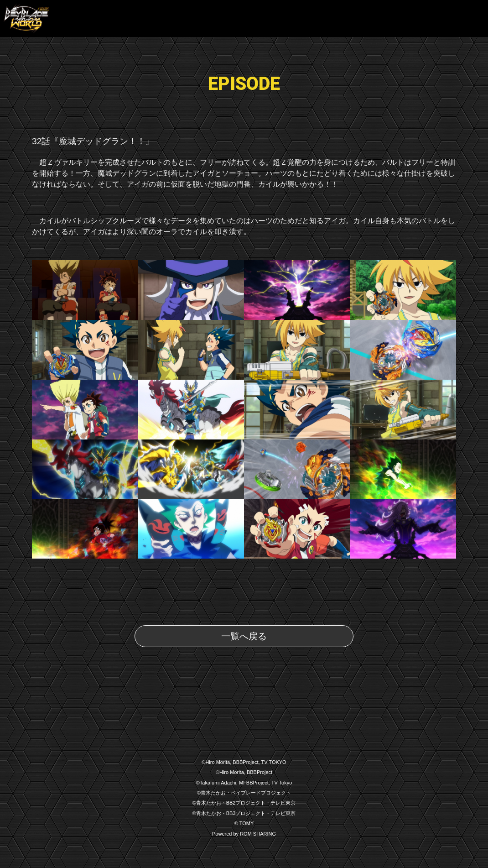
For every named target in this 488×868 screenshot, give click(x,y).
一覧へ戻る (244, 636)
